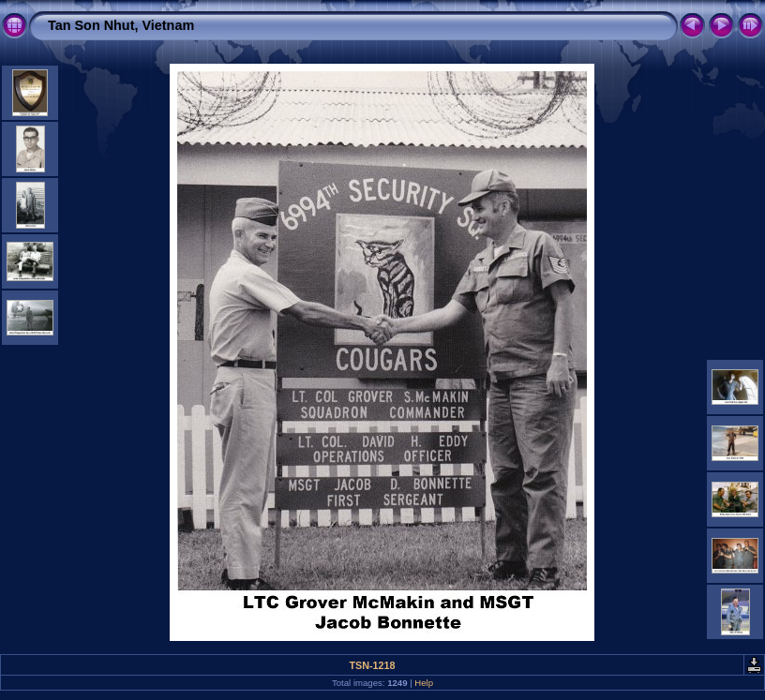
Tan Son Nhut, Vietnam (121, 25)
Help (424, 683)
